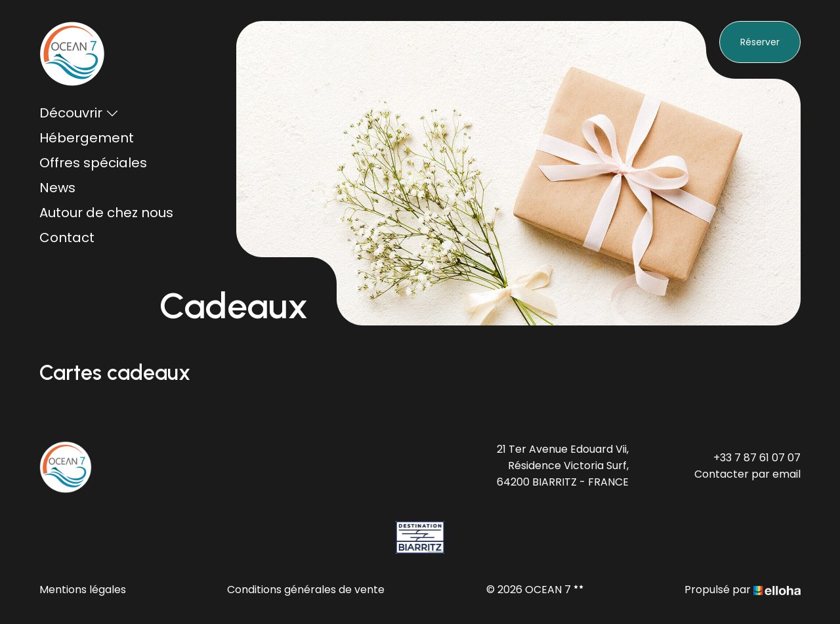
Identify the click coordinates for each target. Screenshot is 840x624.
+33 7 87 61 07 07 (757, 458)
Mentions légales (83, 590)
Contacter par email (747, 474)
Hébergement (87, 138)
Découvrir (79, 113)
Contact (67, 238)
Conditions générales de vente (306, 590)
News (57, 188)
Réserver (760, 42)
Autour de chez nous (106, 213)
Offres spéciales (93, 163)
